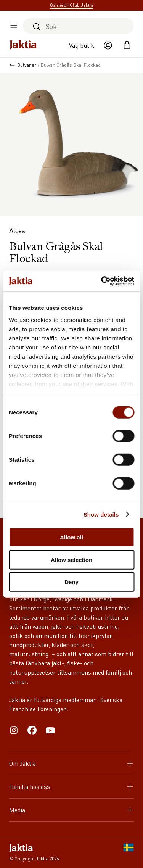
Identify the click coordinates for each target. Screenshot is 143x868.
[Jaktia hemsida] (23, 45)
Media (71, 810)
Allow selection (71, 560)
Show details (101, 514)
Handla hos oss (71, 787)
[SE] (129, 853)
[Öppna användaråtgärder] (108, 45)
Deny (71, 582)
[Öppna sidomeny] (14, 26)
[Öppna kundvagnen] (127, 45)
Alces (17, 230)
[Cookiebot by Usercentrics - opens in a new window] (102, 281)
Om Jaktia (71, 763)
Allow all (71, 537)
